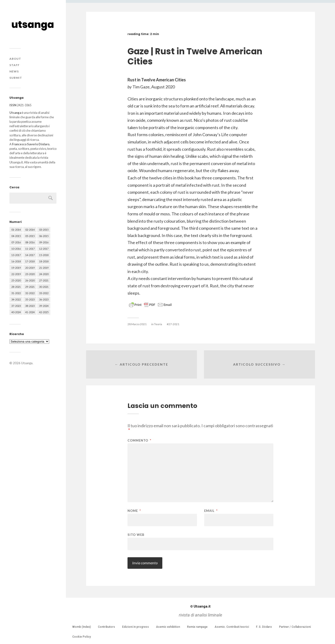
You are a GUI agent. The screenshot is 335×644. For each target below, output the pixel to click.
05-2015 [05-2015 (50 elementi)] (30, 236)
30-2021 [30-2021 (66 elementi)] (44, 287)
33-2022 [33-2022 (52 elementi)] (44, 293)
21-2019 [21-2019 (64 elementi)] (44, 268)
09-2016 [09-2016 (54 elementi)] (44, 242)
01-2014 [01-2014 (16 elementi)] (16, 230)
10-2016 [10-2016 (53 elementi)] (16, 249)
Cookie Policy (82, 637)
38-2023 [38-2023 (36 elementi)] (30, 306)
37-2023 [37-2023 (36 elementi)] (16, 306)
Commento (139, 441)
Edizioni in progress (136, 627)
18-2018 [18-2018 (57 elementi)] (44, 261)
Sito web (136, 535)
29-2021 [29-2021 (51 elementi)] (30, 287)
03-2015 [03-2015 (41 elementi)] (44, 230)
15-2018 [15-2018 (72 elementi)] (44, 255)
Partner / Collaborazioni (295, 627)
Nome (134, 511)
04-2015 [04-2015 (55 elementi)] (16, 236)
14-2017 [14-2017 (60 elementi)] (30, 255)
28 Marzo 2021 (137, 324)
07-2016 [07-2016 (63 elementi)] (16, 242)
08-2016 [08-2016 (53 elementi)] (30, 242)
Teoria (158, 324)
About (15, 59)
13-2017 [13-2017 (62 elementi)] (16, 255)
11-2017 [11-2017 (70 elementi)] (30, 249)
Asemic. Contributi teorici (232, 627)
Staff (14, 65)
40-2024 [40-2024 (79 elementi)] (16, 312)
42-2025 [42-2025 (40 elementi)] (44, 312)
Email (211, 511)
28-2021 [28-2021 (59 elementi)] (16, 287)
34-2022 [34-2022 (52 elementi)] (16, 299)
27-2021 (174, 324)
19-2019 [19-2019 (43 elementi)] (16, 268)
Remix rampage (197, 627)
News (14, 71)
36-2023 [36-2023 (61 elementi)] (44, 299)
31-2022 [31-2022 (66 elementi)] (16, 293)
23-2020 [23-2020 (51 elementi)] (30, 274)
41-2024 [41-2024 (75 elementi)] (30, 312)
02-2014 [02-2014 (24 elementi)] (30, 230)
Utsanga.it (200, 606)
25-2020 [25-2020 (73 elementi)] (16, 280)
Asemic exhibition (168, 627)
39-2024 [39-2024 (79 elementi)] (44, 306)
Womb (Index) (82, 627)
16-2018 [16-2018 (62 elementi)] (16, 261)
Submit (16, 78)
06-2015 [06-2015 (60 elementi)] (44, 236)
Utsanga (27, 363)
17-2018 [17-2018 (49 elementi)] (30, 261)
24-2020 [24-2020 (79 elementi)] (44, 274)
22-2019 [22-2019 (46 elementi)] (16, 274)
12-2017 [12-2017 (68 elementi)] (44, 249)
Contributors (106, 627)
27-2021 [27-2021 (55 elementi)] (44, 280)
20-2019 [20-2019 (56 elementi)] (30, 268)
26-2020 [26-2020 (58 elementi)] (30, 280)
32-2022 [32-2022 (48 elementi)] (30, 293)
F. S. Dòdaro (264, 627)
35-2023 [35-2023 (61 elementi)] (30, 299)
